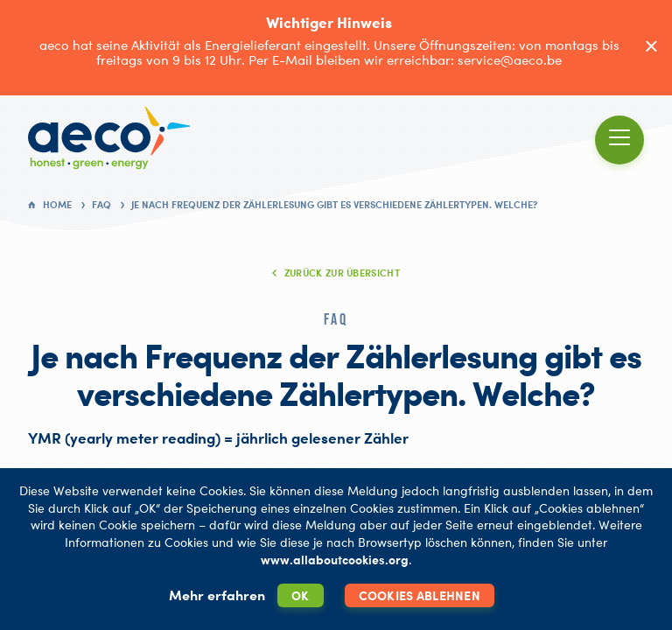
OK (301, 595)
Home (57, 205)
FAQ (101, 205)
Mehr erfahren (217, 595)
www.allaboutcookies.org (335, 560)
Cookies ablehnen (420, 595)
